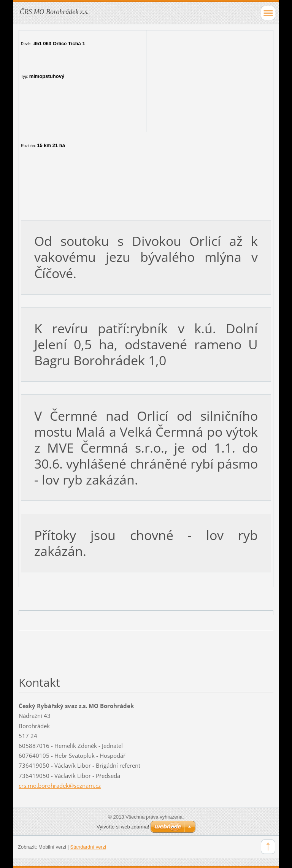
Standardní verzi (88, 847)
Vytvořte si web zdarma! (123, 827)
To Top (268, 847)
